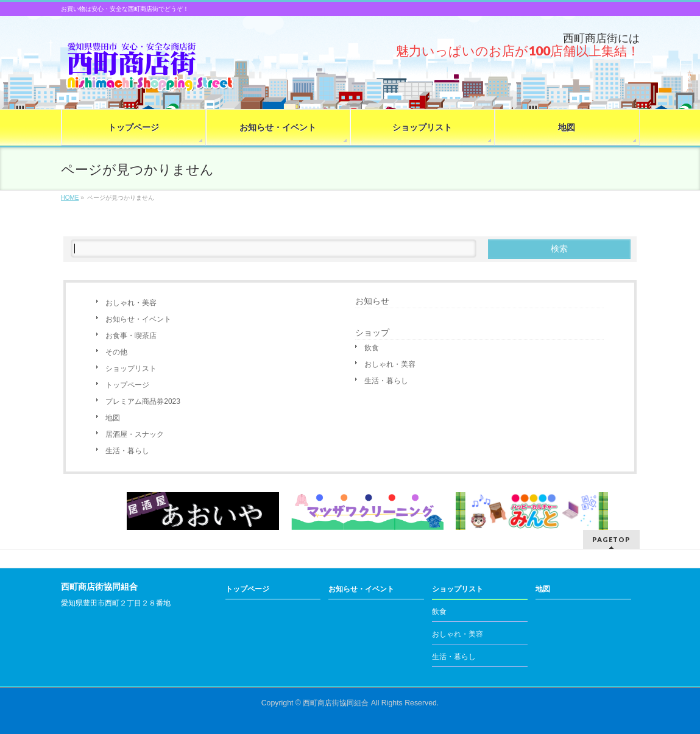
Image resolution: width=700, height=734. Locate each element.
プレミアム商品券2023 (143, 401)
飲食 (372, 348)
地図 (113, 418)
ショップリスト (131, 369)
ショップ (372, 333)
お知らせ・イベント (138, 319)
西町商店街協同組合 (336, 703)
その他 (116, 352)
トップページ (127, 385)
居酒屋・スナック (135, 434)
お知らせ (372, 301)
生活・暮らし (127, 451)
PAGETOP (611, 539)
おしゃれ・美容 (131, 303)
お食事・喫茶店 (131, 336)
